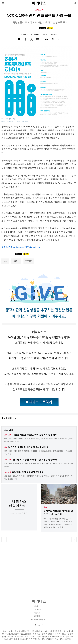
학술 (45, 507)
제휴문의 (38, 613)
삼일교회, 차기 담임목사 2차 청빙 (28, 472)
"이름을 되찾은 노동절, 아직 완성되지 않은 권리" (35, 435)
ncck (5, 261)
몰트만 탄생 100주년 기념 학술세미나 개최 (28, 447)
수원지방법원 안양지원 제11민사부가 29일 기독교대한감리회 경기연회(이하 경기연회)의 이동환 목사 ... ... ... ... (39, 465)
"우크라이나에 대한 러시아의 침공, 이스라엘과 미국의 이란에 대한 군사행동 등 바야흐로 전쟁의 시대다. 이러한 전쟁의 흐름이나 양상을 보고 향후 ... (58, 523)
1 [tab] (15, 539)
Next (74, 539)
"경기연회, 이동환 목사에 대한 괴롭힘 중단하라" (35, 460)
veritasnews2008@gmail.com (27, 247)
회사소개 (38, 606)
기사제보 (38, 616)
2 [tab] (27, 539)
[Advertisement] (39, 567)
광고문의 (38, 610)
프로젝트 (29, 261)
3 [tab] (39, 539)
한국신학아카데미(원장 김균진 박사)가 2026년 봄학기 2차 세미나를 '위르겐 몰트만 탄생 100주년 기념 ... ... (38, 452)
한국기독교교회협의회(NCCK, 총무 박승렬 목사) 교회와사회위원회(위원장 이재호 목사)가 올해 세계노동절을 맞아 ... (38, 440)
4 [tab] (51, 539)
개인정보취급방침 (38, 619)
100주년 (16, 261)
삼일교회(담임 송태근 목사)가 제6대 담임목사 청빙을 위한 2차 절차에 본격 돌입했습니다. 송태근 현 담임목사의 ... (38, 477)
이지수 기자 (26, 34)
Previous (4, 539)
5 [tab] (63, 539)
